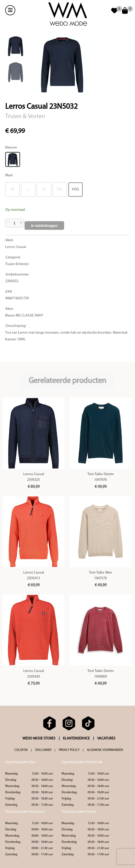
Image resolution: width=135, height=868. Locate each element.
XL (44, 189)
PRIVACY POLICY (69, 750)
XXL (60, 189)
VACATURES (106, 739)
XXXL (76, 189)
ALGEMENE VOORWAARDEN (105, 750)
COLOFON (21, 750)
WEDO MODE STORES (39, 739)
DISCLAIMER (43, 750)
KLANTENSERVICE (76, 739)
